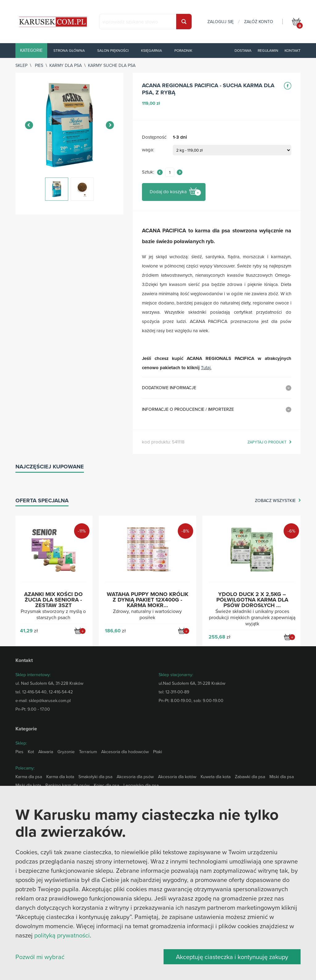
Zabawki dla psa (250, 777)
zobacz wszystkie (275, 501)
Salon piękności (113, 50)
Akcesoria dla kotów (177, 777)
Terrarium (88, 752)
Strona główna (69, 50)
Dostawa (243, 50)
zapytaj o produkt (267, 442)
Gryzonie (66, 752)
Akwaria (46, 752)
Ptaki (158, 752)
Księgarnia (152, 50)
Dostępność (154, 137)
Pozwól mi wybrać (40, 957)
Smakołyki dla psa (95, 777)
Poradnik (183, 50)
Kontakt (293, 50)
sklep (21, 65)
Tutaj (206, 367)
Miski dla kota (28, 785)
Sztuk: (148, 172)
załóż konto (259, 22)
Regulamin (268, 50)
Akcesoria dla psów (135, 777)
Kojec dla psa (106, 785)
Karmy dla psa (66, 65)
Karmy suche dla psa (112, 65)
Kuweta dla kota (216, 777)
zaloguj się (220, 22)
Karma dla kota (60, 777)
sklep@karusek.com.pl (50, 700)
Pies (39, 65)
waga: (148, 150)
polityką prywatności (62, 935)
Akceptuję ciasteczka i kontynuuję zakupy (232, 957)
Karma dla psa (29, 777)
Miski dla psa (282, 777)
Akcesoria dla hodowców (125, 752)
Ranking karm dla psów (67, 785)
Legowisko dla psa (141, 785)
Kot (31, 752)
